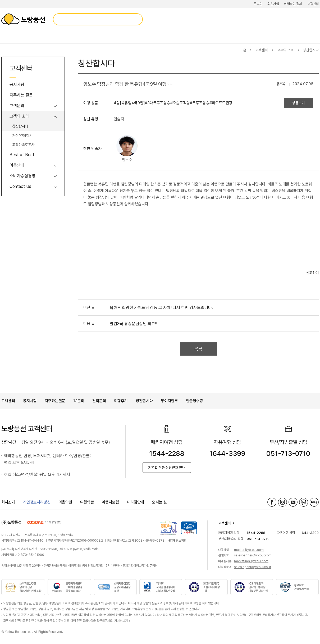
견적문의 (99, 401)
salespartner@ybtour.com (253, 555)
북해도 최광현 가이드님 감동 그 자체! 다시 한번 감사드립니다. (161, 308)
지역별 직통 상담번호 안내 (167, 468)
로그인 (258, 4)
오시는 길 (159, 502)
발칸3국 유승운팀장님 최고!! (133, 324)
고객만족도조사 (23, 145)
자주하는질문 (55, 401)
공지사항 (17, 85)
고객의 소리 (285, 50)
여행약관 (87, 502)
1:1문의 (79, 401)
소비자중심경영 (22, 176)
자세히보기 (121, 621)
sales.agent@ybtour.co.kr (253, 567)
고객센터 (313, 4)
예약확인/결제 (293, 4)
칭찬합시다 (20, 126)
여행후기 (121, 401)
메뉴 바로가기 (0, 0)
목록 (198, 349)
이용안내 (17, 165)
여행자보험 (110, 502)
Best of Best (22, 155)
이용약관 (65, 502)
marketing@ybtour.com (251, 561)
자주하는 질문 (21, 95)
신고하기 (312, 273)
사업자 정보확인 (177, 541)
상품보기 (298, 103)
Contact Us (20, 186)
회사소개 (8, 502)
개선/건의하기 (22, 135)
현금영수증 (195, 401)
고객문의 (17, 106)
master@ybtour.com (249, 550)
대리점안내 (136, 502)
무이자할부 (169, 401)
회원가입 (273, 4)
